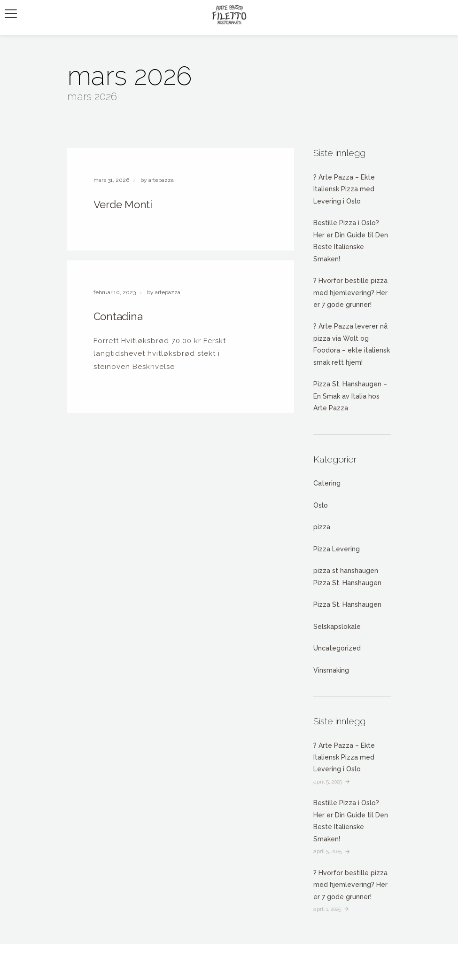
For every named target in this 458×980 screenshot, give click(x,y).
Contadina (118, 316)
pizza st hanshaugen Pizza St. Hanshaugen (347, 576)
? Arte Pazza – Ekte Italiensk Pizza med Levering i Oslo (344, 189)
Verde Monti (123, 204)
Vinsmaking (331, 670)
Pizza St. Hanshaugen (347, 604)
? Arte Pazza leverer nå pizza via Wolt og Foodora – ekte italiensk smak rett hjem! (352, 344)
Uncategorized (337, 648)
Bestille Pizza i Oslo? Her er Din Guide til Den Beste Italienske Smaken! (351, 241)
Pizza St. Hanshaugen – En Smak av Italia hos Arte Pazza (350, 396)
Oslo (321, 505)
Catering (327, 483)
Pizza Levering (337, 549)
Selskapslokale (337, 627)
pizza (322, 527)
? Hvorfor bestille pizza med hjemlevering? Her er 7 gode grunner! (350, 293)
